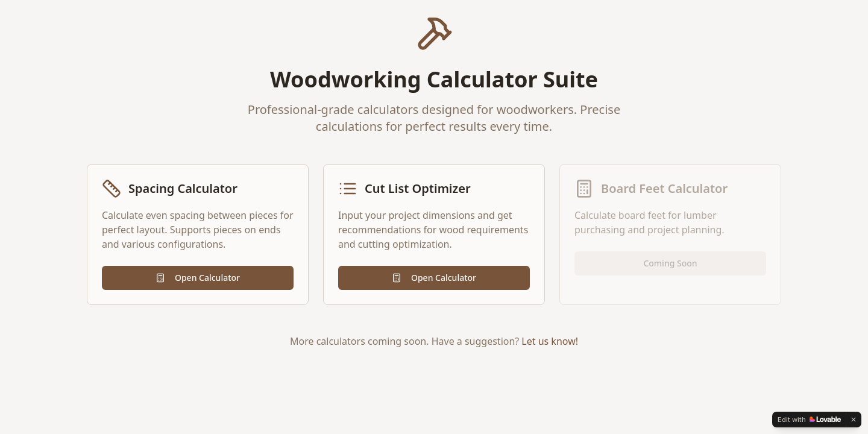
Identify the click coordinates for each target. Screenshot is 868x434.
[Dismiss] (854, 420)
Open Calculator (198, 278)
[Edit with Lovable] (809, 420)
